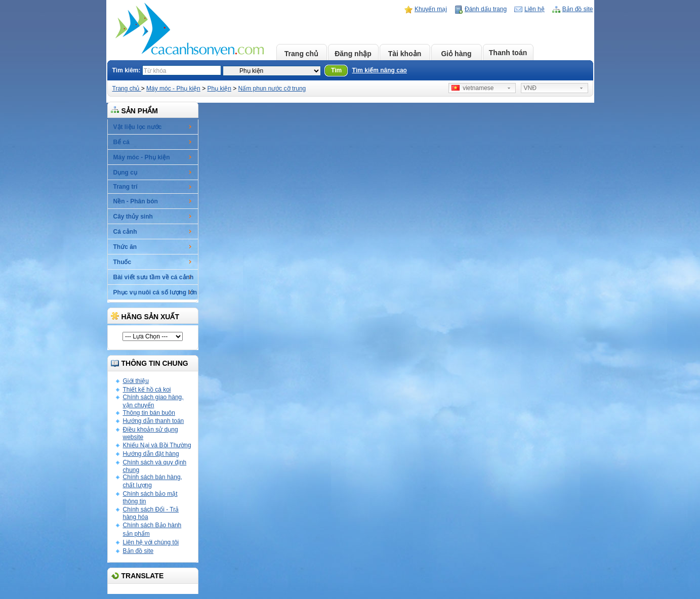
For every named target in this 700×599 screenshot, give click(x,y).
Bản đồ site (578, 9)
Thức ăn (125, 247)
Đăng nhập (353, 54)
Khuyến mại (431, 9)
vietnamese (473, 88)
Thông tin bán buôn (149, 413)
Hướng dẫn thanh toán (154, 421)
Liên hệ (534, 9)
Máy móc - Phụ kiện (173, 89)
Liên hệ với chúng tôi (151, 542)
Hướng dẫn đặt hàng (151, 454)
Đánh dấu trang (486, 9)
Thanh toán (508, 53)
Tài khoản (405, 54)
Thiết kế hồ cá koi (147, 390)
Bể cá (121, 142)
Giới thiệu (136, 381)
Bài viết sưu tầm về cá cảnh (154, 277)
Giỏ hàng (456, 54)
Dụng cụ (125, 173)
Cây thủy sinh (133, 217)
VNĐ (530, 88)
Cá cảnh (125, 232)
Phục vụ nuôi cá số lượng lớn (155, 292)
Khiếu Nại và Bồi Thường (157, 445)
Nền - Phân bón (136, 201)
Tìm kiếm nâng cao (380, 70)
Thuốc (122, 262)
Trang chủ (301, 54)
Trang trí (126, 187)
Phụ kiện (219, 89)
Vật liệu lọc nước (138, 127)
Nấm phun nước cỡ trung (272, 89)
